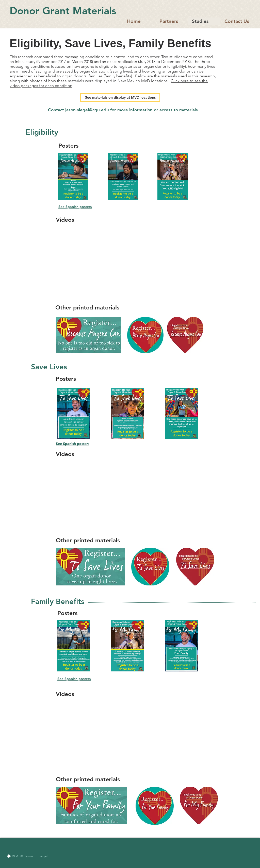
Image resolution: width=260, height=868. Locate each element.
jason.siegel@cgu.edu (87, 110)
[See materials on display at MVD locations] (120, 98)
